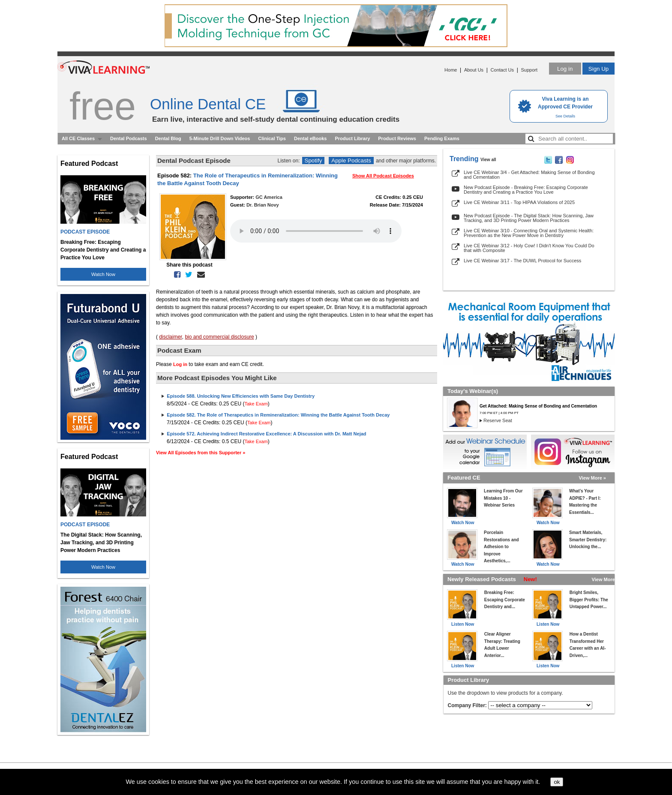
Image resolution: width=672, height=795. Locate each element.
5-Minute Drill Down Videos (220, 138)
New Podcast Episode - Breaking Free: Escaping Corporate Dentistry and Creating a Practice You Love (526, 190)
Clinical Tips (272, 138)
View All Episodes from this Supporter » (201, 453)
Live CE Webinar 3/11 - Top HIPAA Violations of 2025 (519, 202)
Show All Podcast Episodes (383, 176)
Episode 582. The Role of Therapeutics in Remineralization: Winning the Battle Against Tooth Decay (278, 415)
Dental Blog (168, 138)
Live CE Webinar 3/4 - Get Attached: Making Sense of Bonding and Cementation (529, 175)
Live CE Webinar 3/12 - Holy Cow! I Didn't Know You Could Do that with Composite (529, 248)
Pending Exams (442, 138)
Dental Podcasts (129, 138)
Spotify (313, 160)
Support (529, 70)
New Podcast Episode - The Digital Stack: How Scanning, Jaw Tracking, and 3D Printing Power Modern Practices (529, 218)
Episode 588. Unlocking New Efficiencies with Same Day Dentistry (241, 396)
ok (557, 782)
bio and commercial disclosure (219, 337)
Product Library (352, 138)
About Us (474, 70)
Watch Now (103, 274)
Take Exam (256, 404)
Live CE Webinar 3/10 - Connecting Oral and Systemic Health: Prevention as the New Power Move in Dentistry (529, 233)
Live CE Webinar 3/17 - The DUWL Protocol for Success (522, 261)
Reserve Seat (498, 420)
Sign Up (598, 69)
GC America (269, 197)
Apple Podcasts (351, 160)
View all (488, 160)
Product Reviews (397, 138)
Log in (565, 69)
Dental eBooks (310, 138)
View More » (592, 478)
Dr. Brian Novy (263, 205)
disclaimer (170, 337)
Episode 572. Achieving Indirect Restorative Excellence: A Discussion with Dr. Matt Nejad (266, 434)
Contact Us (502, 70)
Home (451, 70)
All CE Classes (78, 138)
